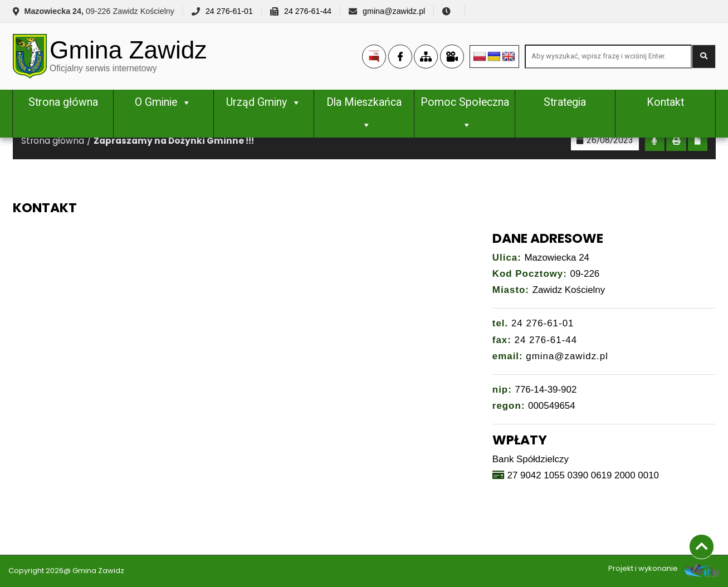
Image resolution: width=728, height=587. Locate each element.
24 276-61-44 (308, 11)
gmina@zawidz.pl (394, 11)
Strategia (565, 102)
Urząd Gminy (264, 102)
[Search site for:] (608, 57)
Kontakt (665, 102)
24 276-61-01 (229, 11)
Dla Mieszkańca (364, 113)
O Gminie (163, 102)
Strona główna (63, 102)
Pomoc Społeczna (465, 113)
